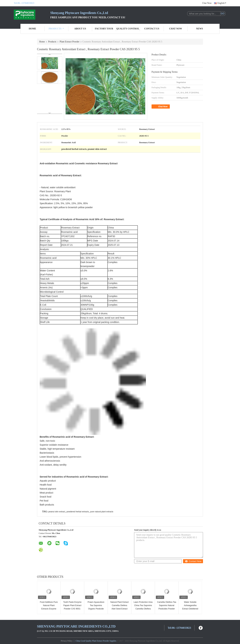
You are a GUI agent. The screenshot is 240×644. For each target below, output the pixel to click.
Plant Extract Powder (69, 42)
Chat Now (207, 3)
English (222, 3)
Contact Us (152, 29)
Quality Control (128, 29)
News (200, 29)
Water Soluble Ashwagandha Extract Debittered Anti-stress (190, 607)
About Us (80, 29)
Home (32, 29)
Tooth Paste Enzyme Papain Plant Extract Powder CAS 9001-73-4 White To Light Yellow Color (72, 609)
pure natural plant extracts (102, 512)
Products (56, 29)
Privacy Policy (67, 641)
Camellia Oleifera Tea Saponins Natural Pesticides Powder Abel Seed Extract (167, 607)
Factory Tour (104, 29)
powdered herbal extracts (78, 512)
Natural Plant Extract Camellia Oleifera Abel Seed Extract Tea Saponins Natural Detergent (120, 609)
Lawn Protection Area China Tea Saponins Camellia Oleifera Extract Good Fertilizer (143, 609)
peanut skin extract (57, 512)
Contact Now (193, 561)
